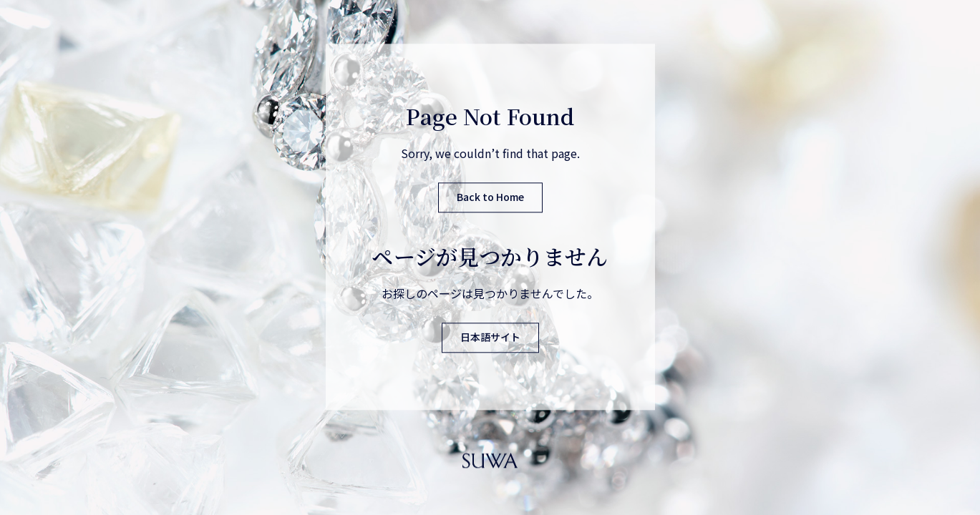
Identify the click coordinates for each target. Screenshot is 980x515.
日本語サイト (490, 338)
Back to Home (490, 197)
